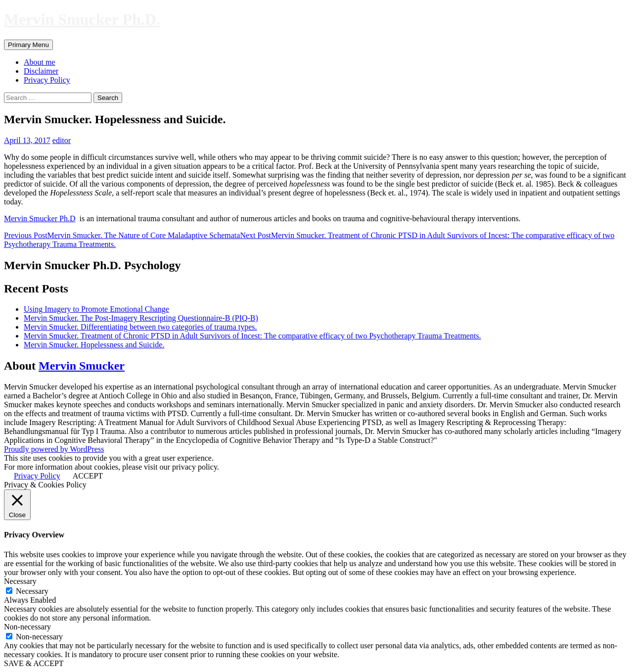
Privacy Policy (47, 80)
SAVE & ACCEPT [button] (34, 663)
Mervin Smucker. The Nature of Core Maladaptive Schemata (122, 235)
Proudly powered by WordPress (54, 449)
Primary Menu (28, 45)
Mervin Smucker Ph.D (40, 218)
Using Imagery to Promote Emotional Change (96, 309)
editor (62, 140)
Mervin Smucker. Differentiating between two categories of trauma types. (140, 327)
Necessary (32, 591)
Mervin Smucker (82, 366)
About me (40, 62)
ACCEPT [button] (88, 476)
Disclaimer (41, 71)
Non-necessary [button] (27, 627)
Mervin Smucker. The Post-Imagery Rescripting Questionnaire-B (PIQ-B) (141, 318)
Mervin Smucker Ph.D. (82, 19)
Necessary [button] (20, 581)
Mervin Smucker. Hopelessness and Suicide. (94, 345)
